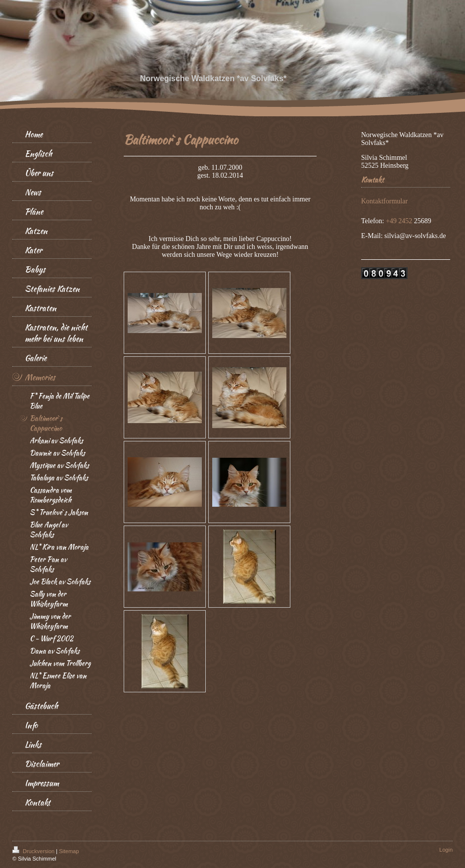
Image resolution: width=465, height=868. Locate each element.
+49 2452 (400, 221)
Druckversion (34, 851)
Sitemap (69, 851)
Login (446, 850)
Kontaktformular (384, 201)
